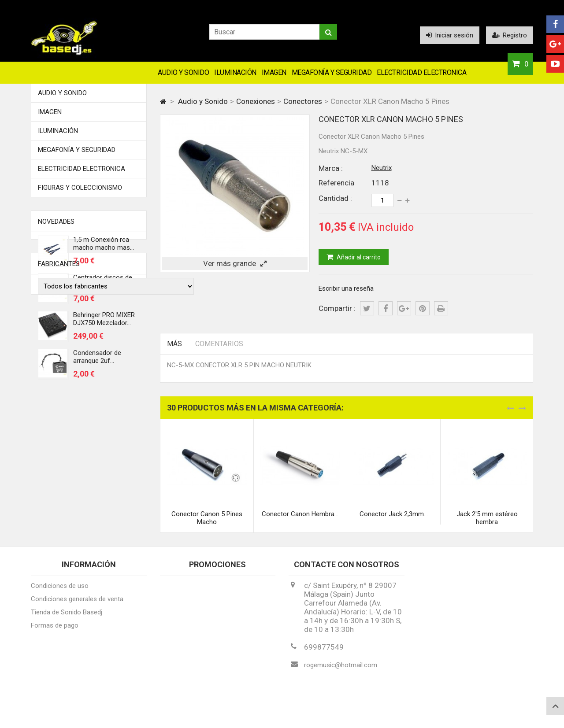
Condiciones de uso (60, 590)
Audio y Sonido (183, 72)
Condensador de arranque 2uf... (97, 360)
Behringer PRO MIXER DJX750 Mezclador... (104, 322)
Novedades (56, 222)
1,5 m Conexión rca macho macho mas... (104, 247)
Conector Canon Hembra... (300, 514)
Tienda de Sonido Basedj (67, 616)
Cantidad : (335, 198)
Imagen (274, 72)
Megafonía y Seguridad (332, 72)
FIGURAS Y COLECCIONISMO (80, 188)
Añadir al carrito (358, 257)
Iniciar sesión (450, 35)
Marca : (331, 168)
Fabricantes (59, 414)
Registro (510, 35)
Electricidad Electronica (421, 72)
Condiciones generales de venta (77, 603)
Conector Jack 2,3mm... (394, 514)
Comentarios (219, 344)
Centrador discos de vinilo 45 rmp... (103, 285)
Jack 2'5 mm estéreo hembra (487, 518)
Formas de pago (55, 629)
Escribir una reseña (346, 288)
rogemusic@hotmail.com (341, 669)
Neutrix (382, 168)
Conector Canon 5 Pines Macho (207, 518)
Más (174, 344)
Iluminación (235, 72)
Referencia (336, 183)
